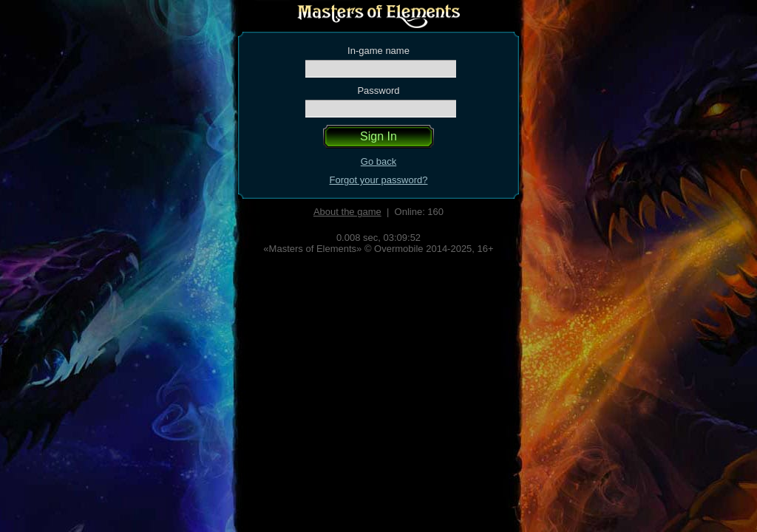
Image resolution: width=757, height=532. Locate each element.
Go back (378, 161)
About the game (347, 212)
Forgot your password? (379, 180)
